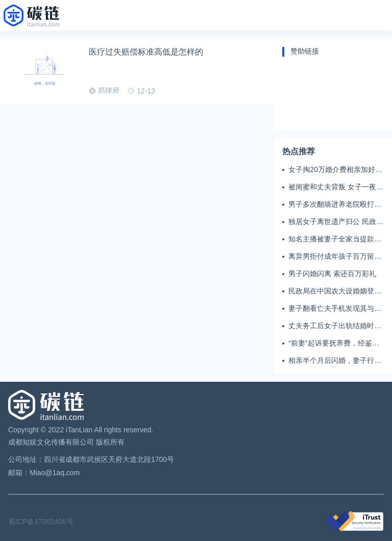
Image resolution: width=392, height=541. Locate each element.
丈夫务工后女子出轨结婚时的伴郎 (335, 326)
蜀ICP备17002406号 (41, 522)
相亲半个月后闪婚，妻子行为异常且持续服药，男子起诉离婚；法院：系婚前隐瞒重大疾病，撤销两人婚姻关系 (335, 361)
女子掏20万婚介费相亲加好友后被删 (335, 170)
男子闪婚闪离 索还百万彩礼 (332, 274)
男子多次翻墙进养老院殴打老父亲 (335, 205)
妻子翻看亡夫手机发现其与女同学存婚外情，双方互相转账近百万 (335, 309)
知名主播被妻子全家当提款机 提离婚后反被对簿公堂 (335, 239)
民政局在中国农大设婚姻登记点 (335, 291)
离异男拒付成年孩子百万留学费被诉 (335, 257)
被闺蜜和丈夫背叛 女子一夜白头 (336, 187)
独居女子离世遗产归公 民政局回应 (336, 222)
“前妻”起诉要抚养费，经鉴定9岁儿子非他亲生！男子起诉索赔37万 (336, 343)
